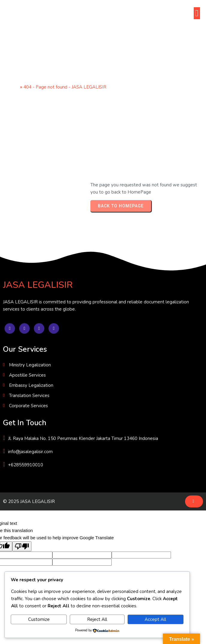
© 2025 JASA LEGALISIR (29, 501)
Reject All (97, 619)
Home (12, 87)
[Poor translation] (22, 546)
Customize (39, 619)
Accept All (155, 619)
